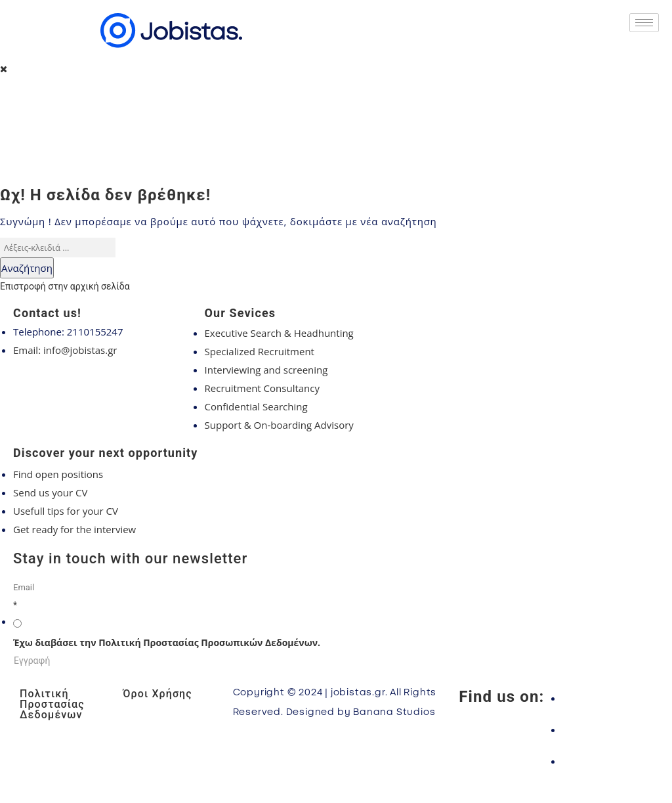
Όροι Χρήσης (157, 694)
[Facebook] (607, 698)
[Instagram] (607, 729)
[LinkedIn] (607, 761)
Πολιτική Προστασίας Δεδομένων (52, 704)
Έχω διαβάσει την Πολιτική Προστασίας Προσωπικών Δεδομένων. (167, 642)
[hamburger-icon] (644, 23)
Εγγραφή (32, 661)
